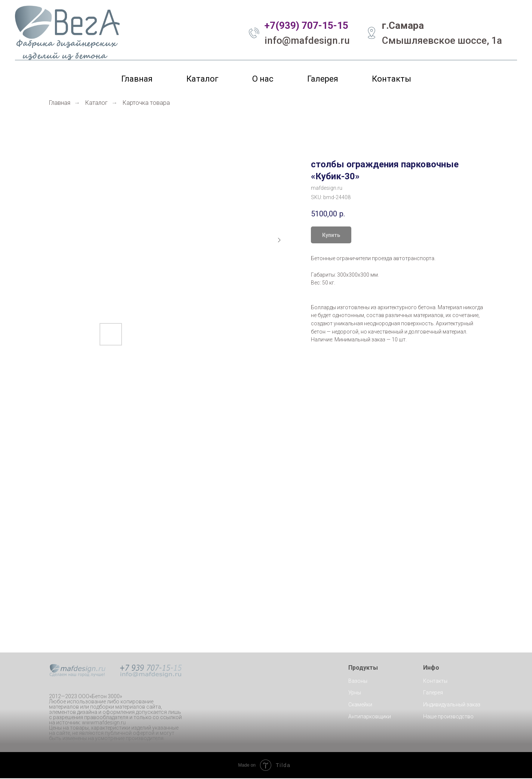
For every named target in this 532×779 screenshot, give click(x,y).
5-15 (338, 25)
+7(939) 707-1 (296, 25)
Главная (137, 79)
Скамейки (360, 705)
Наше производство (448, 717)
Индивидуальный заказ (452, 705)
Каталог (202, 79)
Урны (355, 693)
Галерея (323, 79)
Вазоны (358, 681)
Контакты (392, 79)
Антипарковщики (370, 717)
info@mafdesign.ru (307, 40)
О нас (263, 79)
